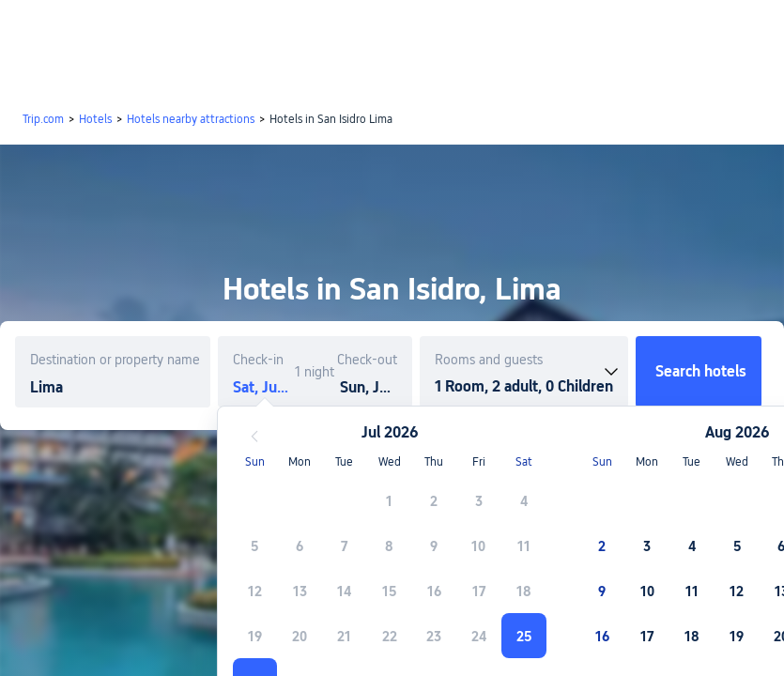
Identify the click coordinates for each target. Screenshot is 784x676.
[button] (627, 31)
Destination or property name (115, 360)
